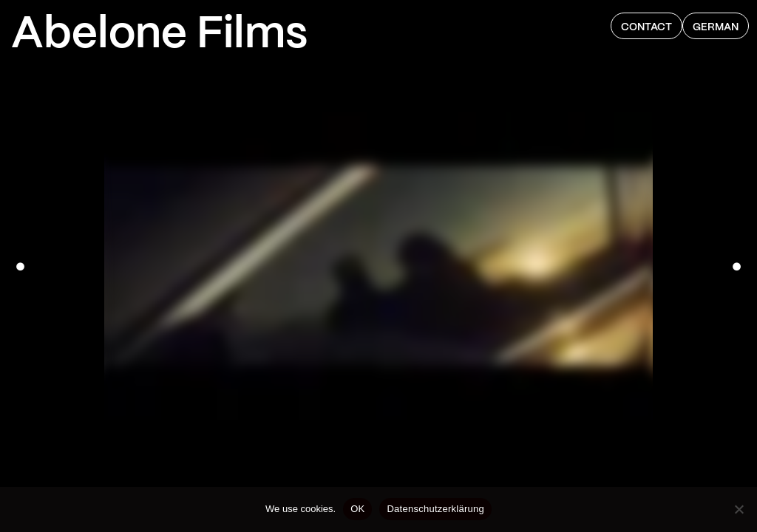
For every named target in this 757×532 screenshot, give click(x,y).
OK (357, 509)
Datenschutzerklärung (435, 509)
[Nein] (739, 509)
